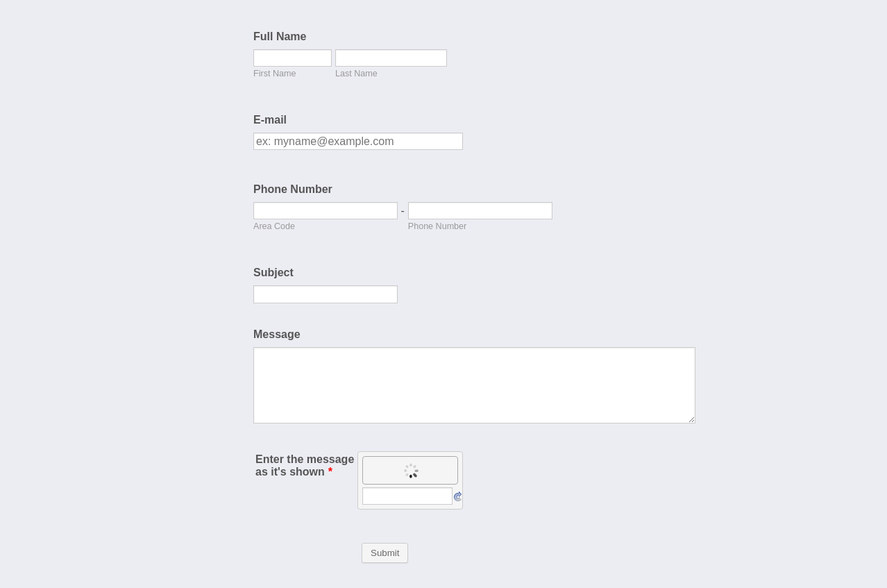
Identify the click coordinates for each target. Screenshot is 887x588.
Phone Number (293, 189)
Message (277, 334)
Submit (385, 553)
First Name (274, 74)
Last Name (356, 74)
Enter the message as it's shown (305, 465)
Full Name (280, 36)
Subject (273, 272)
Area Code (274, 226)
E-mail (270, 120)
